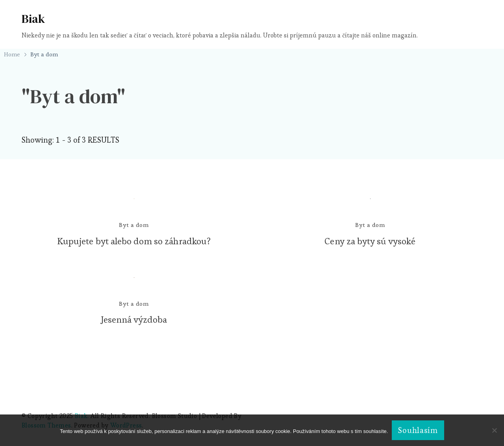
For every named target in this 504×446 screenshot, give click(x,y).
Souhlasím (418, 430)
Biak (33, 19)
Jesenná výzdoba (134, 320)
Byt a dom (134, 225)
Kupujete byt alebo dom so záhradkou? (134, 241)
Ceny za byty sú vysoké (370, 241)
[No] (494, 436)
